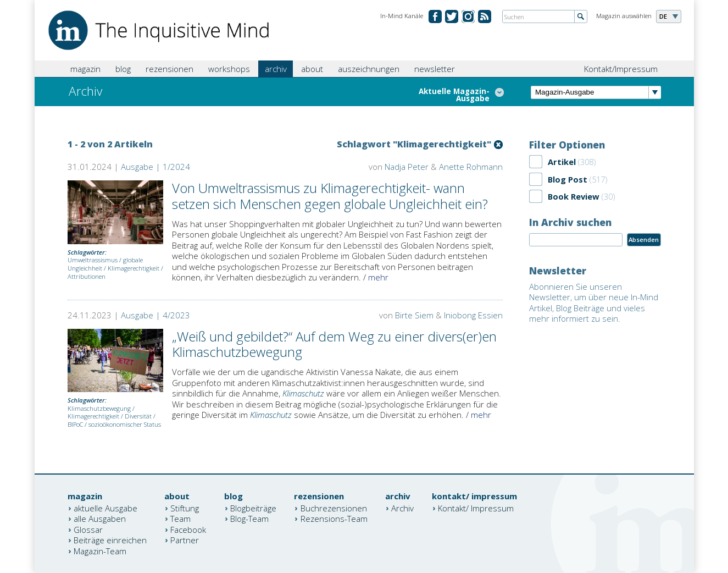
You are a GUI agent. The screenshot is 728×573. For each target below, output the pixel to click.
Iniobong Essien (473, 315)
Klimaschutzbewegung (99, 408)
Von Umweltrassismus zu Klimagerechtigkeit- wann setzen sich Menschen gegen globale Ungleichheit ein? (330, 196)
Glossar (88, 529)
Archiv (402, 508)
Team (180, 519)
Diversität (138, 416)
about (312, 69)
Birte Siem (414, 315)
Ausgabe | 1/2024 (155, 167)
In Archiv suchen (570, 222)
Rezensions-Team (334, 519)
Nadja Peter (407, 167)
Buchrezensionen (334, 508)
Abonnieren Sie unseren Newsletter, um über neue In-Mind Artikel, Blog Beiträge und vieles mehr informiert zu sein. (594, 303)
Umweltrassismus (93, 260)
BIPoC (75, 424)
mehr (378, 277)
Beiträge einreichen (110, 540)
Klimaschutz (303, 393)
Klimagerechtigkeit (134, 268)
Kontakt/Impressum (621, 69)
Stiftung (185, 508)
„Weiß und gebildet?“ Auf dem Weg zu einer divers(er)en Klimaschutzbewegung (334, 344)
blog (123, 69)
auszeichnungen (369, 69)
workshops (229, 69)
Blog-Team (249, 519)
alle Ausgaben (100, 519)
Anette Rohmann (471, 167)
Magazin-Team (100, 550)
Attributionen (87, 276)
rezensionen (170, 69)
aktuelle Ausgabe (105, 508)
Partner (185, 540)
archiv (276, 69)
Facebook (188, 529)
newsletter (435, 69)
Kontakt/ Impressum (476, 508)
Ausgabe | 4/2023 (155, 315)
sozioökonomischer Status (125, 424)
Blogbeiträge (253, 508)
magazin (85, 69)
